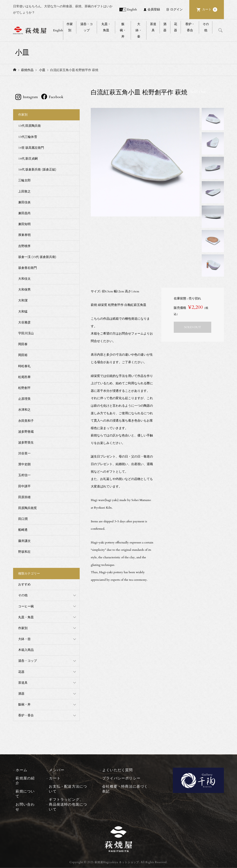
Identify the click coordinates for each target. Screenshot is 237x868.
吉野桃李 (24, 246)
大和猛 (23, 312)
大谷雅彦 (24, 322)
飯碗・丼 (123, 30)
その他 (206, 27)
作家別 (70, 27)
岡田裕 (23, 355)
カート (210, 10)
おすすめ (24, 584)
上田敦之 (24, 191)
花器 (176, 27)
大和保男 (24, 290)
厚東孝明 (24, 235)
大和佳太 (24, 279)
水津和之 (24, 410)
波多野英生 (26, 443)
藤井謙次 (24, 541)
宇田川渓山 (26, 333)
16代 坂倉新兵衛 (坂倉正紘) (37, 169)
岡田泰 (23, 344)
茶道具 (153, 27)
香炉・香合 (190, 27)
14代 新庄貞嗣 (28, 159)
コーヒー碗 (26, 606)
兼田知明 (24, 224)
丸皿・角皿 (106, 27)
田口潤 (23, 519)
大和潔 (23, 300)
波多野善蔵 (26, 432)
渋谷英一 (24, 453)
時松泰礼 (24, 366)
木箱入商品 (26, 650)
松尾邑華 (24, 377)
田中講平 (24, 486)
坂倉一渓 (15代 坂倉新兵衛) (37, 257)
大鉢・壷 (139, 30)
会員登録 (154, 9)
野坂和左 (24, 552)
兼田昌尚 (24, 213)
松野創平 (24, 388)
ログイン (176, 9)
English (132, 9)
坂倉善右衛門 (28, 268)
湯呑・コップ (87, 27)
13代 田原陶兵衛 (30, 126)
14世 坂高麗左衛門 (31, 148)
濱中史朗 (24, 464)
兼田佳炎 (24, 202)
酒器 (165, 27)
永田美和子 (26, 421)
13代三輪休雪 (28, 137)
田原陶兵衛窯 (28, 508)
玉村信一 (24, 475)
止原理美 (24, 399)
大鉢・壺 (24, 639)
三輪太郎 (24, 180)
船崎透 (23, 530)
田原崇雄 (24, 497)
